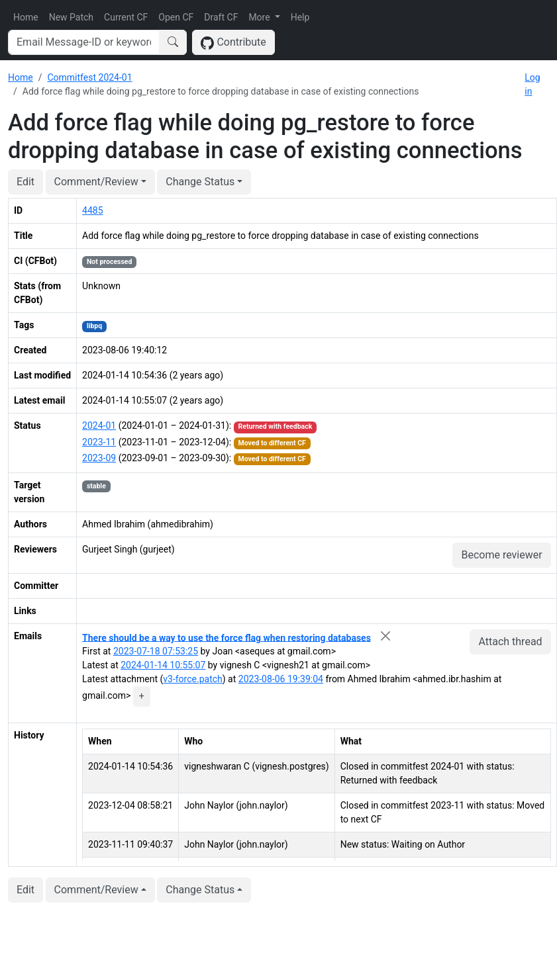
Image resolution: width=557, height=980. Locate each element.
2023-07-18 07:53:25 (156, 651)
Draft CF (221, 17)
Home (26, 17)
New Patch (71, 17)
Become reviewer (501, 555)
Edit (25, 182)
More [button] (260, 17)
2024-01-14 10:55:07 (163, 665)
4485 (92, 210)
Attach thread (510, 642)
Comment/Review (96, 182)
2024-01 (99, 425)
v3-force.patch (193, 679)
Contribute (233, 43)
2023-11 (99, 442)
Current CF (126, 17)
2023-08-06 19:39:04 (281, 679)
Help (300, 17)
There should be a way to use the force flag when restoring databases (227, 637)
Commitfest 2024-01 (89, 77)
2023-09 (99, 458)
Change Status (200, 182)
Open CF (176, 17)
